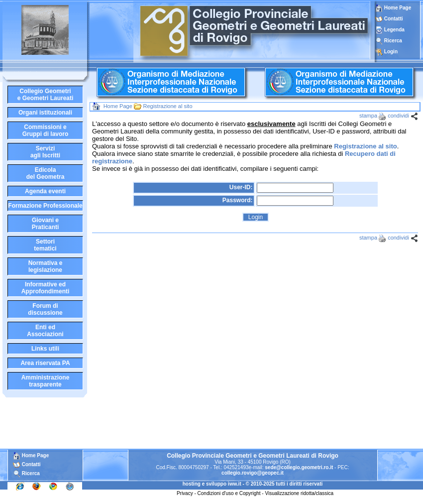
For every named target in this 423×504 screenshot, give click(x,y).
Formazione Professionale (45, 206)
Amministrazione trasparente (46, 381)
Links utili (45, 349)
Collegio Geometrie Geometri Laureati (46, 95)
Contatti (394, 19)
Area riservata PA (45, 363)
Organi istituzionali (45, 113)
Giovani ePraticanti (46, 224)
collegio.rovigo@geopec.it (253, 473)
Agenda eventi (45, 191)
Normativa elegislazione (46, 266)
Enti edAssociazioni (45, 331)
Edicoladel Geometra (46, 173)
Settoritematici (45, 245)
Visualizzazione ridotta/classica (299, 493)
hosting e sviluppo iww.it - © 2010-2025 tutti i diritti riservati (253, 484)
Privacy (185, 493)
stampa (368, 116)
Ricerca (393, 41)
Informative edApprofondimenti (46, 288)
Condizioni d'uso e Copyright (229, 493)
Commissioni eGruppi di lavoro (46, 130)
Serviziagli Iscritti (45, 152)
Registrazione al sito (167, 106)
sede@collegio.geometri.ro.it (299, 467)
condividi (398, 116)
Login (391, 52)
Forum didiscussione (45, 309)
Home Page (393, 8)
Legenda (394, 30)
